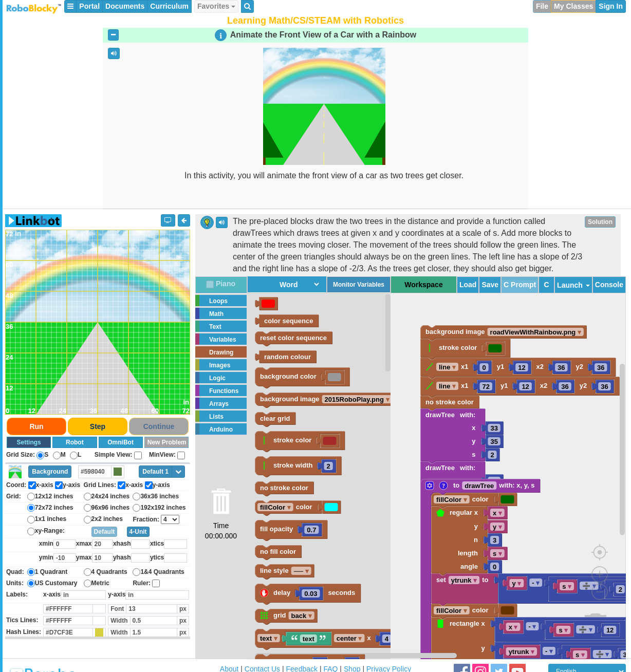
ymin (46, 557)
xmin (46, 544)
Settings (29, 442)
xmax (84, 544)
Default (105, 532)
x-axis (52, 594)
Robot (75, 442)
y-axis (117, 594)
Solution (600, 222)
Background (50, 472)
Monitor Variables (359, 285)
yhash (122, 557)
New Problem (167, 442)
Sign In (611, 6)
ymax (84, 557)
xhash (122, 544)
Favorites (216, 6)
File (542, 6)
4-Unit (138, 532)
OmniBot (120, 442)
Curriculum (169, 6)
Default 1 (155, 472)
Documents (125, 6)
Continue (159, 426)
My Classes (573, 6)
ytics (157, 557)
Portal (89, 6)
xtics (157, 544)
